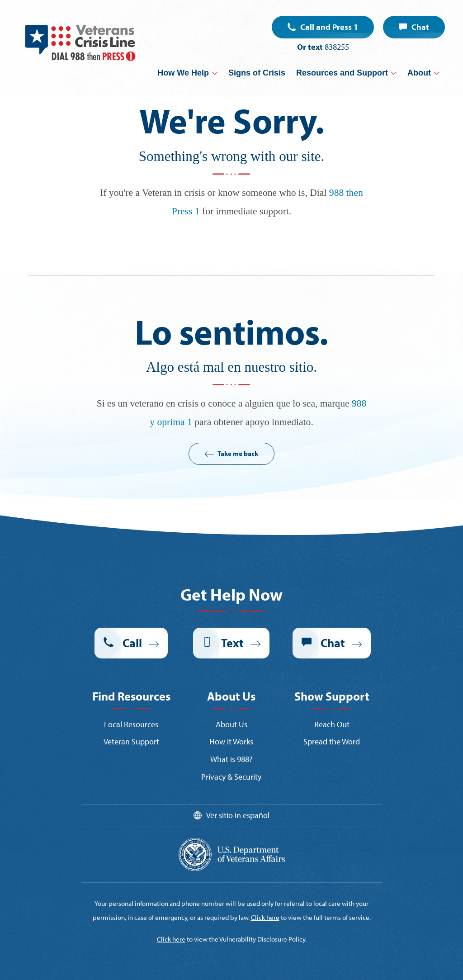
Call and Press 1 (329, 27)
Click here (265, 917)
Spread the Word (332, 741)
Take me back (238, 453)
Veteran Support (131, 741)
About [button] (419, 73)
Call (132, 643)
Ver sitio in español (238, 815)
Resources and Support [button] (342, 73)
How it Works (231, 741)
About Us (231, 724)
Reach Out (332, 724)
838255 (337, 47)
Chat (420, 27)
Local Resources (131, 724)
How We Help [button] (183, 73)
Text (232, 643)
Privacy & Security (231, 777)
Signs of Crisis (257, 73)
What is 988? (231, 759)
